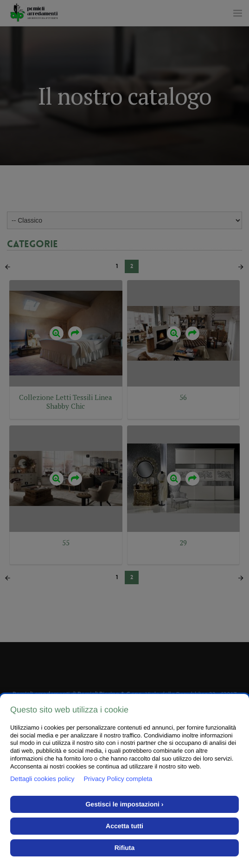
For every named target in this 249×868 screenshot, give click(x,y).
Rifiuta (125, 848)
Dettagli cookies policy (42, 779)
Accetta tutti (124, 826)
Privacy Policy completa (118, 779)
